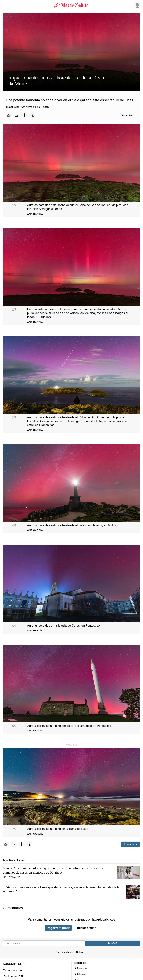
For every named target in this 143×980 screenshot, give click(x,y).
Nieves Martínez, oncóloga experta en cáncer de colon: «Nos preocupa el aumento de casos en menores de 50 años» (55, 870)
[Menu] (5, 5)
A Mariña (80, 974)
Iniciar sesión (87, 928)
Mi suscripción (12, 970)
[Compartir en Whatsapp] (9, 115)
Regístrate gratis (58, 928)
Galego (80, 952)
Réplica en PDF (13, 976)
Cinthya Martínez (13, 877)
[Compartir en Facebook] (24, 115)
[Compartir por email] (17, 115)
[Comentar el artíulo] (128, 115)
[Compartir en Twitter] (32, 115)
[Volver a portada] (71, 5)
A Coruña (81, 968)
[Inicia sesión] (137, 5)
